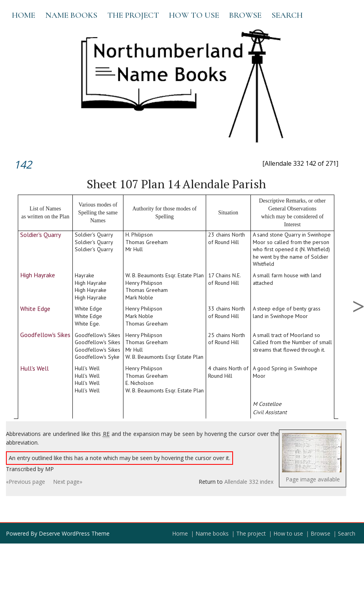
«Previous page (26, 482)
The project (133, 15)
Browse (245, 15)
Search (287, 15)
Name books (71, 15)
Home (24, 15)
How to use (194, 15)
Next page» (68, 482)
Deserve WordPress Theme (74, 533)
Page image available (313, 479)
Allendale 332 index (249, 482)
